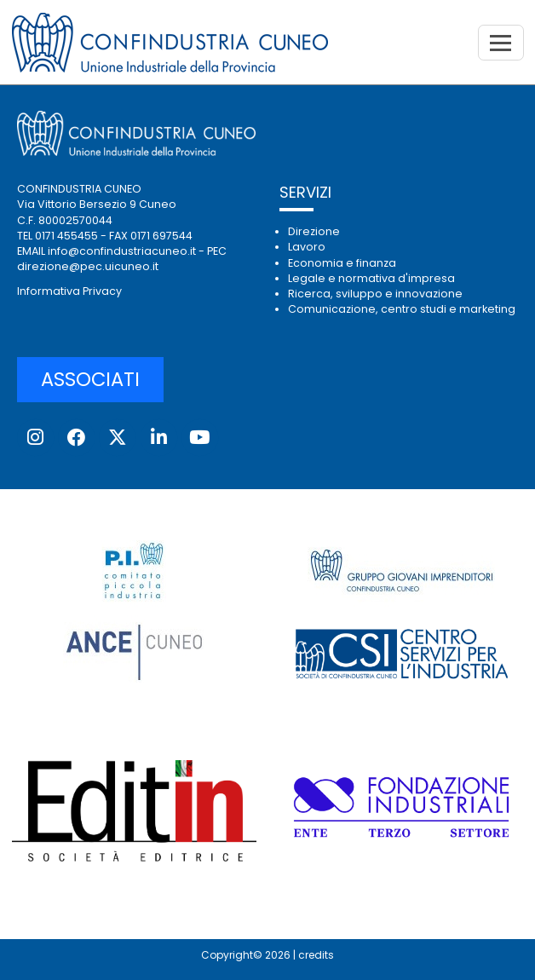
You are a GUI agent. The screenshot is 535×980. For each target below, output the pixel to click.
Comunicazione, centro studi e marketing (402, 309)
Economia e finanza (342, 263)
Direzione (314, 231)
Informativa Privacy (69, 291)
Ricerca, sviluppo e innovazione (375, 294)
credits (316, 955)
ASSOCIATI (90, 379)
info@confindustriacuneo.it (122, 251)
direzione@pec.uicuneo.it (88, 266)
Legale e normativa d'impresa (371, 278)
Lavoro (307, 247)
